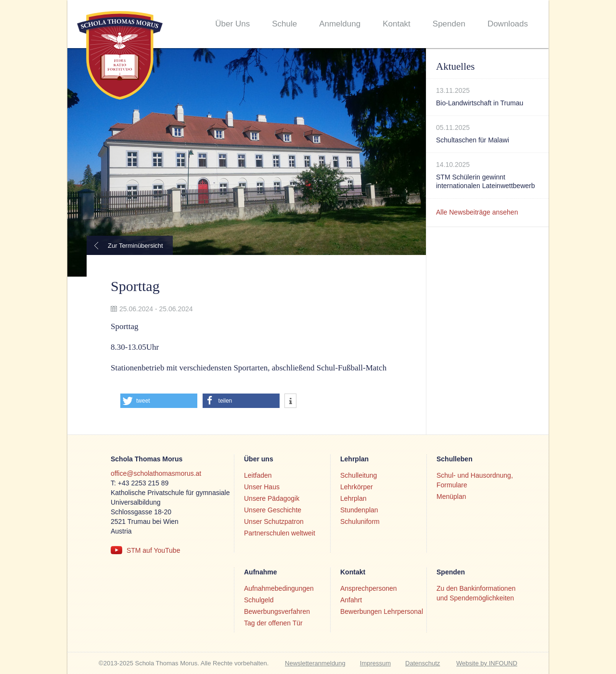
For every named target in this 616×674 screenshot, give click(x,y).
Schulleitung (359, 475)
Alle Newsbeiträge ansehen (477, 212)
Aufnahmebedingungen (279, 588)
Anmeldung (340, 24)
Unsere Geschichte (273, 510)
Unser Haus (262, 487)
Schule (284, 24)
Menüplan (451, 496)
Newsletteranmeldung (315, 663)
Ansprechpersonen (369, 588)
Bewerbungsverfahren (277, 611)
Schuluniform (360, 521)
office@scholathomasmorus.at (156, 473)
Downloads (508, 24)
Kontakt (397, 24)
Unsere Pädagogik (272, 498)
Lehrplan (353, 498)
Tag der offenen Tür (273, 623)
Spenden (449, 24)
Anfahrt (351, 600)
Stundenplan (359, 510)
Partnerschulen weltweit (280, 533)
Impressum (375, 663)
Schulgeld (259, 600)
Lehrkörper (357, 487)
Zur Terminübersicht (135, 246)
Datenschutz (423, 663)
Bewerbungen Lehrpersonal (382, 611)
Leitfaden (258, 475)
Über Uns (232, 24)
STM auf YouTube (154, 550)
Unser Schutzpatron (274, 521)
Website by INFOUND (487, 663)
